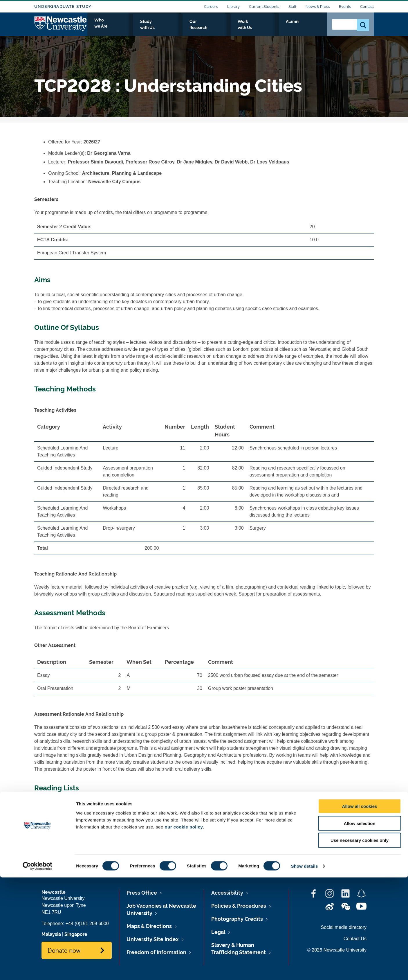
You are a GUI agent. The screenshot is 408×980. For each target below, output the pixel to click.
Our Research (238, 28)
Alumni (310, 28)
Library (233, 7)
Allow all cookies (360, 909)
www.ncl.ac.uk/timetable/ (114, 836)
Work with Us (278, 28)
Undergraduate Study (63, 7)
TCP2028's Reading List (73, 803)
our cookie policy (184, 929)
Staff (292, 7)
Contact (367, 7)
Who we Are (159, 28)
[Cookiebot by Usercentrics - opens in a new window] (38, 969)
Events (345, 7)
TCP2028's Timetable (70, 845)
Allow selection (359, 926)
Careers (211, 7)
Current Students (264, 7)
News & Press (318, 7)
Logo (61, 27)
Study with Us (198, 28)
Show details (305, 969)
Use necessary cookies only (360, 943)
